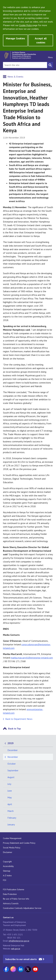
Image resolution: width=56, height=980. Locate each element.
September (13, 770)
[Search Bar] (25, 65)
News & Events (15, 77)
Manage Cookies (15, 38)
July (9, 784)
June (10, 791)
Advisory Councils (11, 903)
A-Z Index (7, 875)
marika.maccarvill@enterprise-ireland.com (32, 658)
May (10, 797)
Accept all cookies (41, 40)
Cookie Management (12, 838)
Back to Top (14, 729)
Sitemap (7, 871)
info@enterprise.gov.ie (19, 941)
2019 (10, 743)
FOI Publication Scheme (14, 889)
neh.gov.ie (16, 949)
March (11, 811)
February (12, 818)
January (11, 824)
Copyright (7, 862)
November (13, 757)
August (11, 777)
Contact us (8, 917)
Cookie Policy (26, 25)
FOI (5, 880)
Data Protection (10, 894)
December (13, 750)
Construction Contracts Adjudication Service (22, 908)
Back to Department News (19, 719)
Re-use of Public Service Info (16, 899)
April (10, 804)
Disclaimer (8, 852)
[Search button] (50, 65)
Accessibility (8, 866)
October (12, 764)
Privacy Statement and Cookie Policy (19, 843)
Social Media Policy (12, 848)
